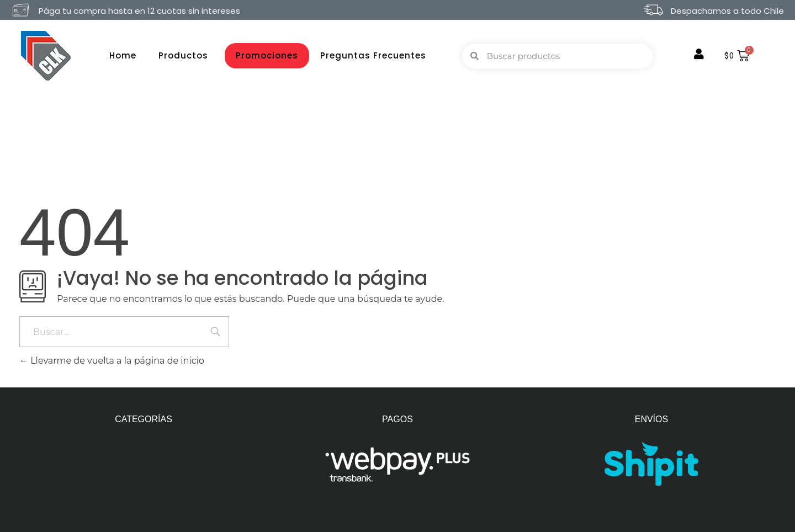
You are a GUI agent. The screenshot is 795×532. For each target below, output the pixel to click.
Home (123, 55)
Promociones (267, 55)
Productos (186, 55)
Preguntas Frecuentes (373, 55)
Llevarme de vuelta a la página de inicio (112, 361)
